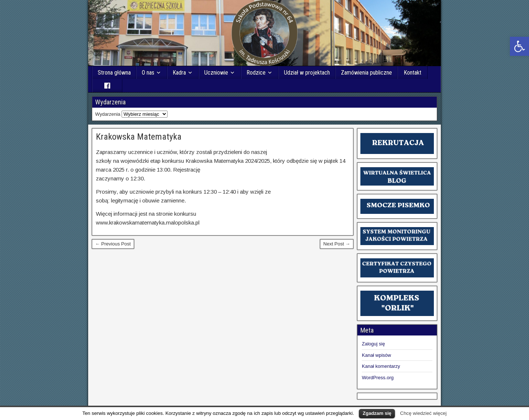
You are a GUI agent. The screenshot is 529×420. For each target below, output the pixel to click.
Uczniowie (216, 73)
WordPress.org (378, 378)
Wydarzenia (108, 114)
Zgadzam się (377, 413)
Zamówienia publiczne (366, 73)
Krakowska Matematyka (139, 137)
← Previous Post (113, 244)
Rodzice (256, 73)
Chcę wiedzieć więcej (423, 413)
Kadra (179, 73)
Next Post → (337, 244)
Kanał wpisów (377, 355)
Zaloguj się (373, 344)
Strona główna (114, 73)
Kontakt (413, 73)
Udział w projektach (307, 73)
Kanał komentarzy (381, 366)
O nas (148, 73)
